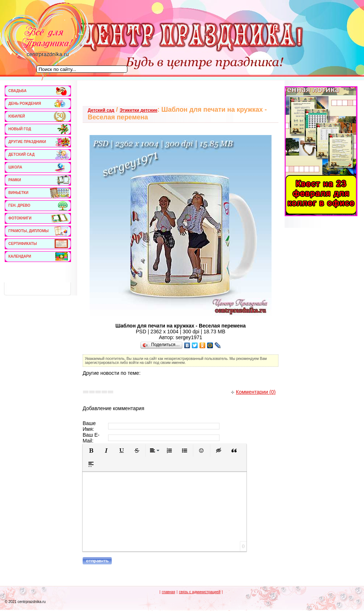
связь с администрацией (199, 592)
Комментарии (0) (253, 392)
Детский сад (101, 110)
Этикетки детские (139, 110)
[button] (91, 451)
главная (168, 592)
